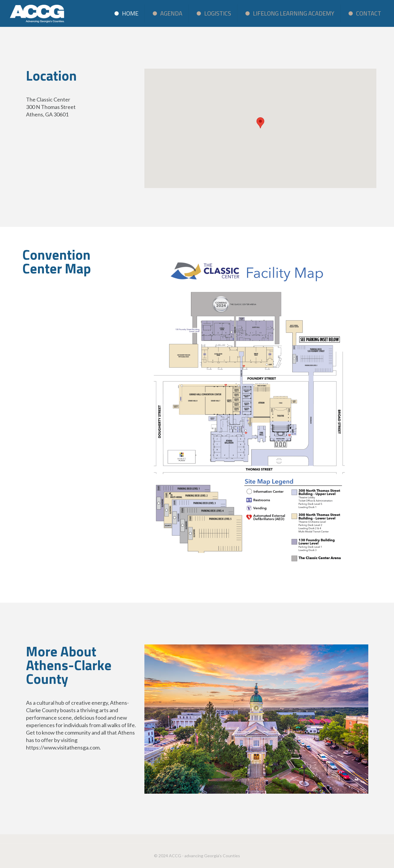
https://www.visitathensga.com (63, 747)
